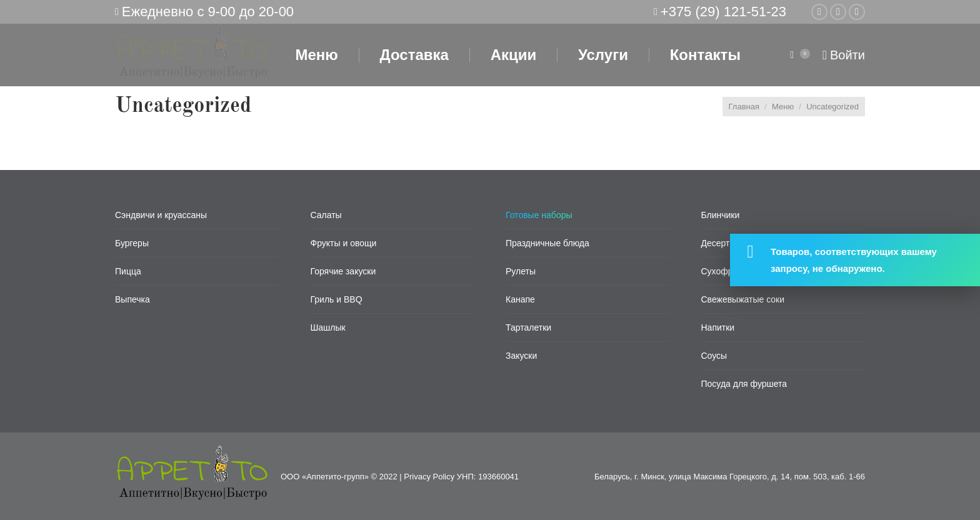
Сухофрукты (727, 271)
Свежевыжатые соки (743, 299)
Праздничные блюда (547, 243)
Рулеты (521, 271)
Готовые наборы (539, 215)
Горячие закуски (343, 271)
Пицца (128, 271)
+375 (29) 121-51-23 (723, 12)
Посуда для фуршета (744, 384)
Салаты (326, 215)
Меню (783, 107)
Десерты (719, 243)
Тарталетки (528, 327)
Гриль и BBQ (337, 299)
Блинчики (721, 215)
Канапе (520, 299)
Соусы (714, 356)
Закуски (521, 356)
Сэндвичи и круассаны (161, 215)
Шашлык (328, 327)
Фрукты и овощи (344, 243)
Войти (844, 55)
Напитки (718, 327)
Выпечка (132, 299)
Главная (744, 107)
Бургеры (132, 243)
